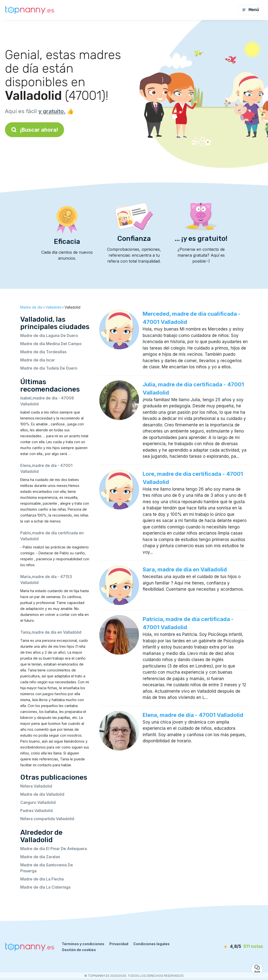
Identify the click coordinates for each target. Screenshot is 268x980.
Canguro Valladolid (38, 802)
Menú (250, 10)
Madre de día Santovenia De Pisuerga (47, 868)
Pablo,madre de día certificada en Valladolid (52, 536)
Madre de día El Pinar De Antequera (54, 849)
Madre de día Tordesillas (43, 352)
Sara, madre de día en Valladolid (185, 569)
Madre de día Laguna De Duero (49, 335)
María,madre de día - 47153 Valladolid (46, 580)
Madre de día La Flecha (42, 879)
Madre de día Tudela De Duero (49, 368)
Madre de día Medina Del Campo (51, 344)
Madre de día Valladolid (42, 794)
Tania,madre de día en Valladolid (51, 632)
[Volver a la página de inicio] (30, 10)
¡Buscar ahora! (34, 130)
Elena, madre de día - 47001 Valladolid (193, 715)
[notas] (236, 947)
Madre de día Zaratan (40, 857)
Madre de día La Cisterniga (45, 887)
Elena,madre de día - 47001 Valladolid (46, 468)
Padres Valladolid (36, 811)
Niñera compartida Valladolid (47, 819)
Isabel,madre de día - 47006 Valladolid (47, 401)
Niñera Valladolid (36, 786)
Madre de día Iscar (38, 360)
